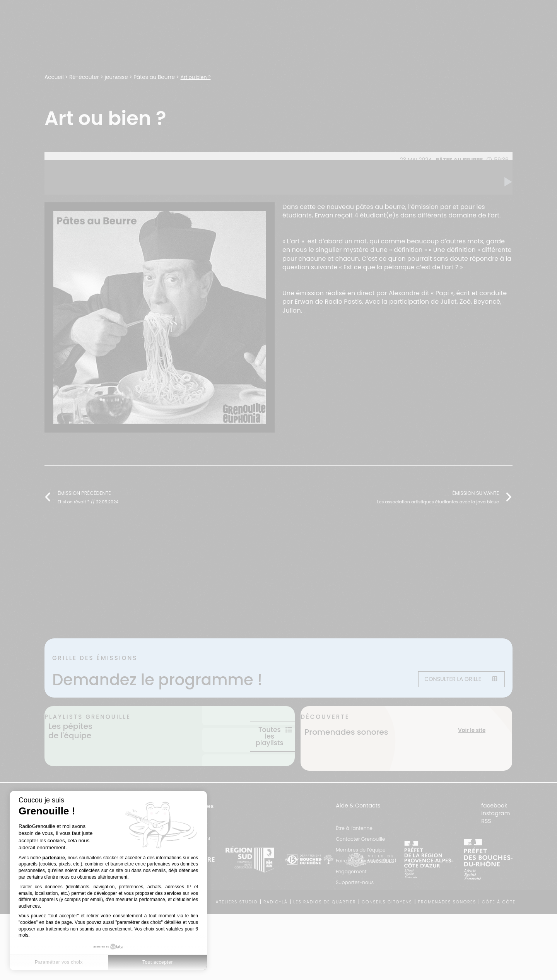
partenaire (54, 858)
